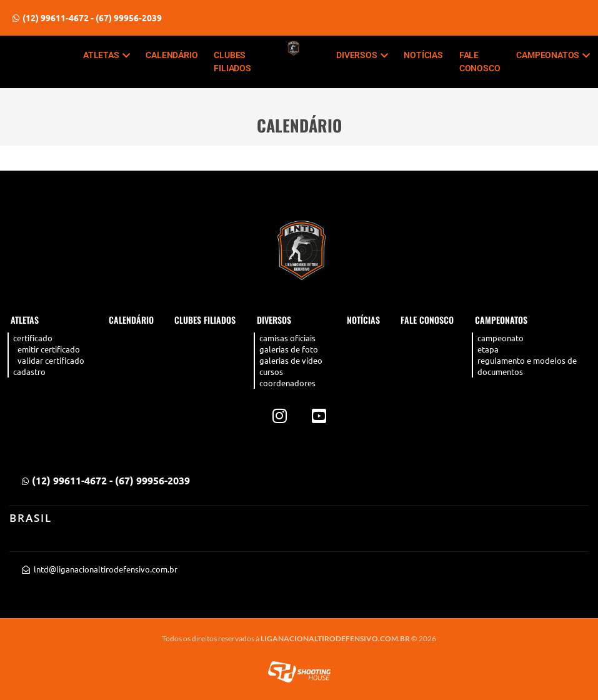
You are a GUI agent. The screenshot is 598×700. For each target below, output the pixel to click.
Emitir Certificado (49, 349)
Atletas (106, 55)
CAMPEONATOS (553, 55)
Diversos (362, 55)
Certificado (33, 338)
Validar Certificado (51, 360)
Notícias (423, 55)
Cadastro (29, 372)
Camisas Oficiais (287, 338)
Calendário (172, 55)
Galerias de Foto (289, 349)
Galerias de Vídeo (291, 360)
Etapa (488, 349)
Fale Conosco (480, 62)
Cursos (271, 372)
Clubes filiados (232, 62)
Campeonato (501, 338)
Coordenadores (287, 383)
